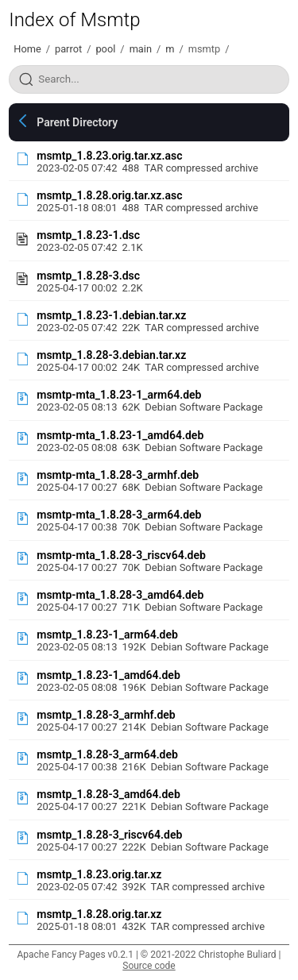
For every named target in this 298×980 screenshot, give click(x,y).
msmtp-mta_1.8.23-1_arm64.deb (119, 395)
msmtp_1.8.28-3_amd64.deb (108, 794)
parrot (68, 49)
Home (27, 49)
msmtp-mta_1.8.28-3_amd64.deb (120, 595)
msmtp (204, 49)
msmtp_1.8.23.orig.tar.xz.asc (109, 156)
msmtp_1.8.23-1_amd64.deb (108, 675)
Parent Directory (77, 122)
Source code (149, 966)
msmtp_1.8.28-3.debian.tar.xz (111, 355)
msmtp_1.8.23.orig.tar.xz (99, 874)
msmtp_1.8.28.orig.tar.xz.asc (109, 195)
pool (105, 49)
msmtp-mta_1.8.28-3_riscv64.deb (121, 555)
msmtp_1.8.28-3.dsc (88, 276)
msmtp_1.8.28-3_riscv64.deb (109, 835)
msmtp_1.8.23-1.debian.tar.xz (111, 315)
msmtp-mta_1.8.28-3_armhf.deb (118, 475)
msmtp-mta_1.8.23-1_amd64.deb (120, 435)
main (141, 49)
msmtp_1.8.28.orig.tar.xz (99, 914)
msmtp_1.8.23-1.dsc (88, 235)
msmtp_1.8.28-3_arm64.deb (107, 754)
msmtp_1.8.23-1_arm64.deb (107, 635)
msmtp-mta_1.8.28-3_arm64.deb (119, 515)
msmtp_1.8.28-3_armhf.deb (106, 715)
